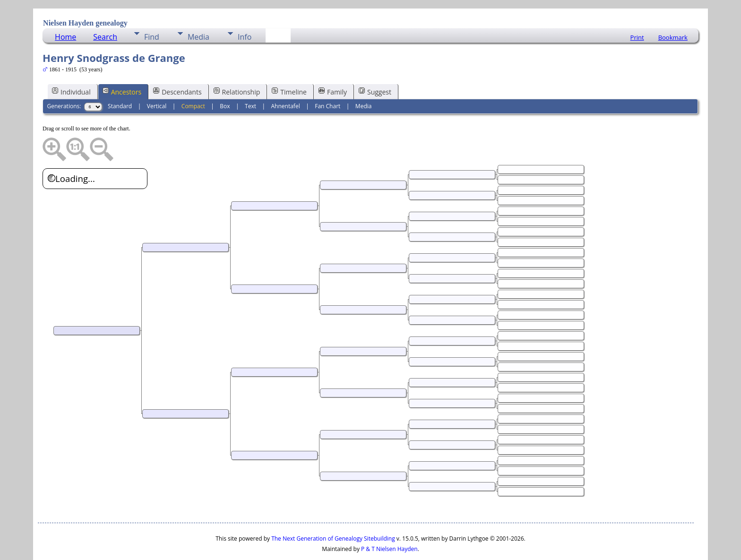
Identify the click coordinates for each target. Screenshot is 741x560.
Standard (120, 78)
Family (333, 63)
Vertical (157, 78)
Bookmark (673, 9)
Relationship (237, 63)
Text (250, 78)
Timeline (289, 63)
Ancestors (122, 63)
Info (245, 9)
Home (65, 9)
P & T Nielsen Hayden (389, 521)
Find (152, 9)
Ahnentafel (286, 78)
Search (105, 9)
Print (637, 9)
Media (198, 9)
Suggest (375, 63)
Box (225, 78)
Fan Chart (327, 78)
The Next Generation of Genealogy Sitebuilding (333, 510)
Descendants (177, 63)
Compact (193, 78)
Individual (71, 63)
